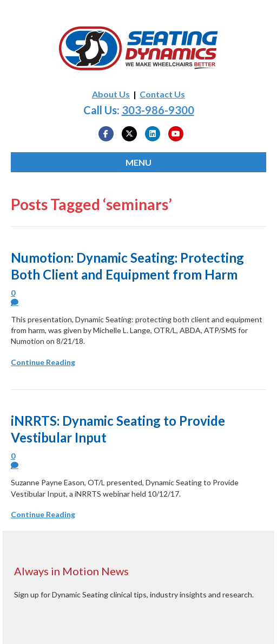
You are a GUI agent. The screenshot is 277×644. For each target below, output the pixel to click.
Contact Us (162, 94)
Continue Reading (43, 362)
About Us (111, 94)
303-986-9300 (158, 110)
